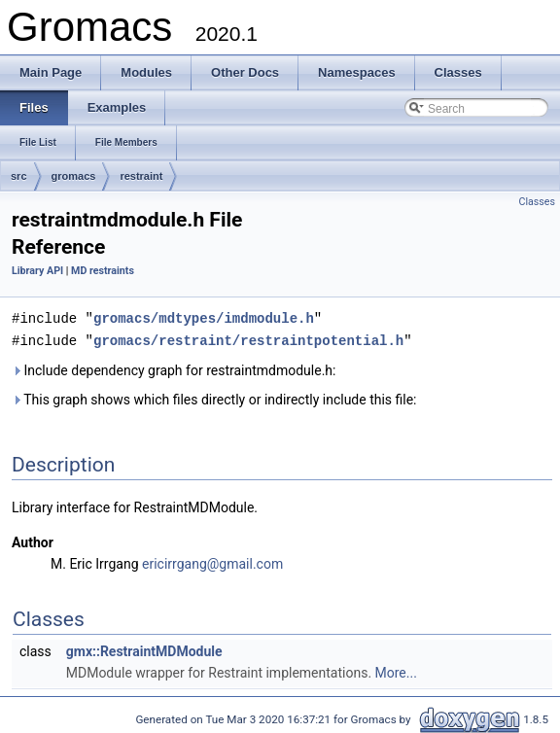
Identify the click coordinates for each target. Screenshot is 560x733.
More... (396, 671)
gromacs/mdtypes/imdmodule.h (204, 317)
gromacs (74, 176)
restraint (141, 176)
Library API (37, 271)
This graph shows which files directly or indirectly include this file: (214, 398)
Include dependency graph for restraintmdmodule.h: (174, 368)
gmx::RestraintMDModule (144, 649)
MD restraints (103, 271)
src (19, 176)
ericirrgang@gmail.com (212, 562)
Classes (537, 202)
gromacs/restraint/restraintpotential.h (248, 339)
